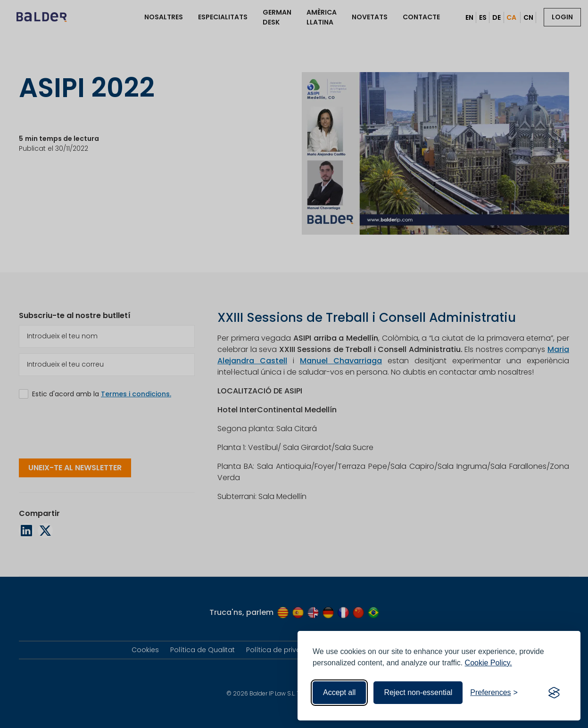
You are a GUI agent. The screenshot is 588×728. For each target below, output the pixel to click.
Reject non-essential (418, 692)
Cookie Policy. (489, 663)
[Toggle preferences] (494, 693)
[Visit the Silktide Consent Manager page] (554, 693)
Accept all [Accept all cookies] (339, 692)
